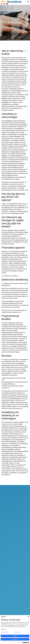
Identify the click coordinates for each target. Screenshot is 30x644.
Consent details (5, 632)
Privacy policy (17, 632)
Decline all (15, 639)
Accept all (15, 636)
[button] (28, 2)
